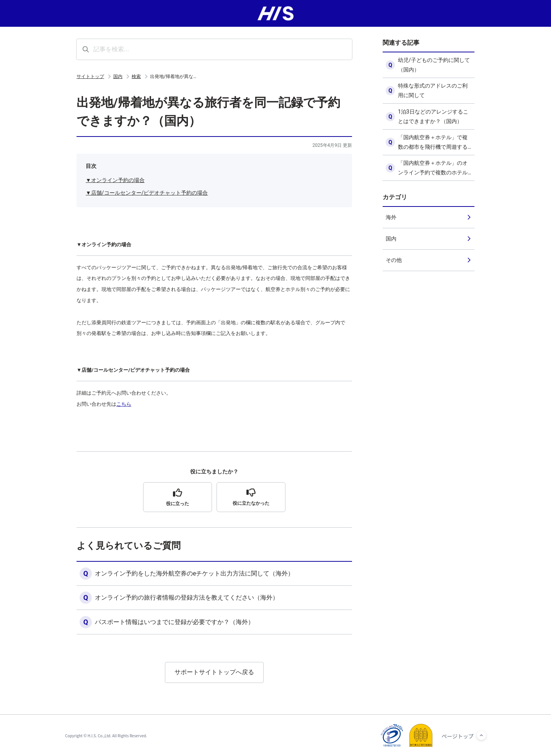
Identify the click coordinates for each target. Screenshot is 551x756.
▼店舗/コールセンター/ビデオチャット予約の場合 (147, 193)
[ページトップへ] (481, 735)
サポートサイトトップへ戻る (214, 673)
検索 (136, 76)
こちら (124, 404)
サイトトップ (90, 76)
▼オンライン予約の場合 (115, 180)
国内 (118, 76)
